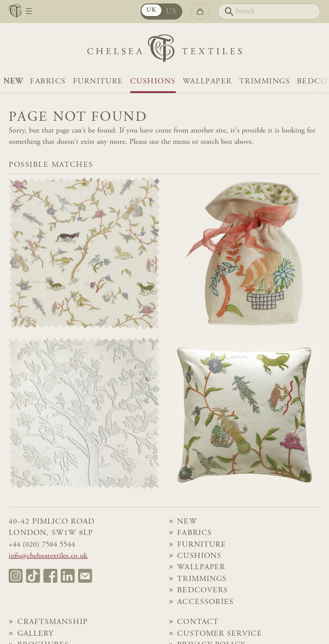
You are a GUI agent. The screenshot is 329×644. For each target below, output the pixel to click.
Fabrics (48, 82)
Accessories (205, 602)
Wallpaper (207, 82)
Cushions (153, 82)
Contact (198, 622)
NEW (13, 82)
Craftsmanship (53, 622)
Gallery (36, 634)
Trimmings (265, 82)
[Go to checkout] (200, 12)
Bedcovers (202, 591)
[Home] (164, 51)
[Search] (269, 12)
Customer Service (220, 634)
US (171, 12)
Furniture (98, 82)
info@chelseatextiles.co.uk (48, 556)
